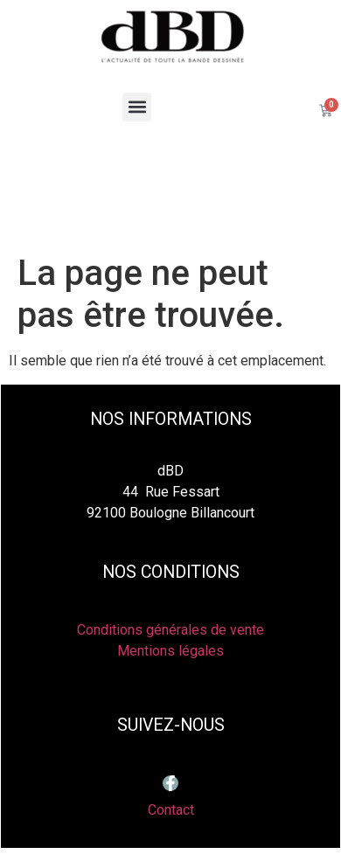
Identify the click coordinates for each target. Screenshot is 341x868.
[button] (137, 107)
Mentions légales (170, 651)
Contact (171, 810)
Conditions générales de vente (170, 630)
